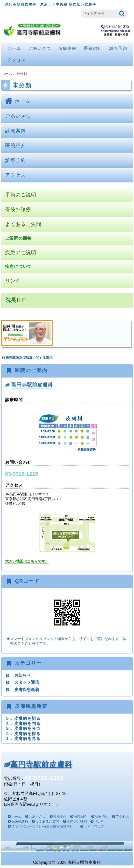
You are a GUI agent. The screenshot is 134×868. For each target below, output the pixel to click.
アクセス (17, 60)
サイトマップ (94, 826)
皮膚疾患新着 (27, 689)
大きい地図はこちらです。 (27, 561)
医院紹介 (93, 48)
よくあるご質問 (23, 224)
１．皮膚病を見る (23, 738)
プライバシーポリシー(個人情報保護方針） (44, 826)
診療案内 (67, 48)
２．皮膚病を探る (23, 734)
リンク (13, 281)
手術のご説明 (21, 195)
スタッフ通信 (27, 682)
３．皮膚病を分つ (23, 728)
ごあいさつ (40, 48)
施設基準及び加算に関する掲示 (27, 358)
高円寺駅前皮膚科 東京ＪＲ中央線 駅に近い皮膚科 (51, 4)
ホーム (14, 48)
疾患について (18, 266)
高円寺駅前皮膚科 (32, 385)
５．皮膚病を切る (23, 718)
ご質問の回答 (18, 238)
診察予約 (118, 48)
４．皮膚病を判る (23, 723)
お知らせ (23, 675)
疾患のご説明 (21, 252)
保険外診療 (18, 209)
